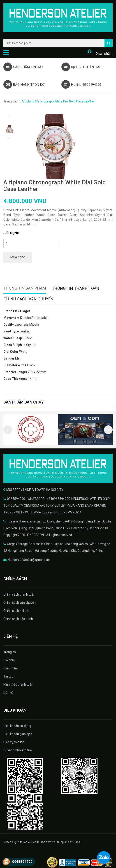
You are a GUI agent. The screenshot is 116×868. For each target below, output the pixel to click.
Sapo (77, 842)
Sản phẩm (11, 668)
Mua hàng (18, 257)
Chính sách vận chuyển (20, 603)
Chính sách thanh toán (19, 594)
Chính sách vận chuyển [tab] (29, 299)
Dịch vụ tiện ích (14, 742)
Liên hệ (8, 693)
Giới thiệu (10, 660)
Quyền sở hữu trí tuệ (17, 750)
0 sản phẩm (104, 53)
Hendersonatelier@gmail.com (29, 560)
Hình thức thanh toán (18, 685)
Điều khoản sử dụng (17, 726)
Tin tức (8, 676)
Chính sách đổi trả (16, 611)
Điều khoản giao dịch (18, 734)
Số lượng (11, 233)
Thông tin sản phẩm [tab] (25, 288)
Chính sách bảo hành (18, 619)
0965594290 (22, 862)
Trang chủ (10, 101)
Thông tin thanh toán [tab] (76, 288)
